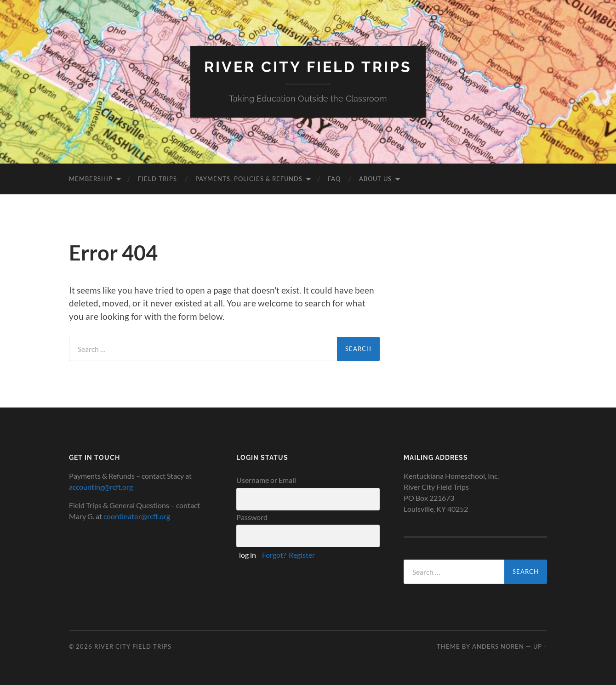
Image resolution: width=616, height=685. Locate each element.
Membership (91, 179)
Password (252, 517)
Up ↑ (540, 646)
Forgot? (274, 555)
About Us (375, 179)
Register (302, 555)
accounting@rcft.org (101, 487)
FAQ (334, 179)
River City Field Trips (308, 67)
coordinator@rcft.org (137, 516)
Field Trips (157, 179)
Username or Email (266, 480)
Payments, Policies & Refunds (249, 179)
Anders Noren (498, 646)
